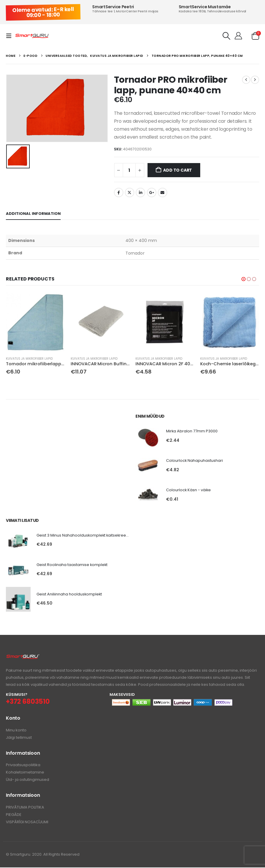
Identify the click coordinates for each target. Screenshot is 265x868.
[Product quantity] (129, 170)
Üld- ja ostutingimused (28, 780)
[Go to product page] (35, 322)
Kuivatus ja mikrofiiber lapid (29, 359)
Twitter (130, 192)
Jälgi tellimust (19, 738)
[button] (11, 36)
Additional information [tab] (33, 214)
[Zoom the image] (23, 658)
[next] (255, 80)
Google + (152, 192)
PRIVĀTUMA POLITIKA (25, 808)
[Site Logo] (32, 36)
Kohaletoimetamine (25, 773)
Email (163, 192)
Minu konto (16, 731)
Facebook (119, 192)
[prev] (246, 80)
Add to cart (178, 170)
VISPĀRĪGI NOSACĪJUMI (27, 823)
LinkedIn (140, 192)
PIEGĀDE (14, 815)
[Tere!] (238, 36)
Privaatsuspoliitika (23, 766)
